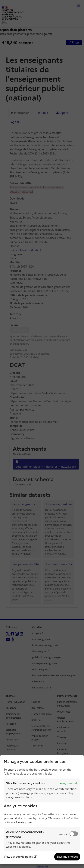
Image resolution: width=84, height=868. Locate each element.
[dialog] (42, 810)
